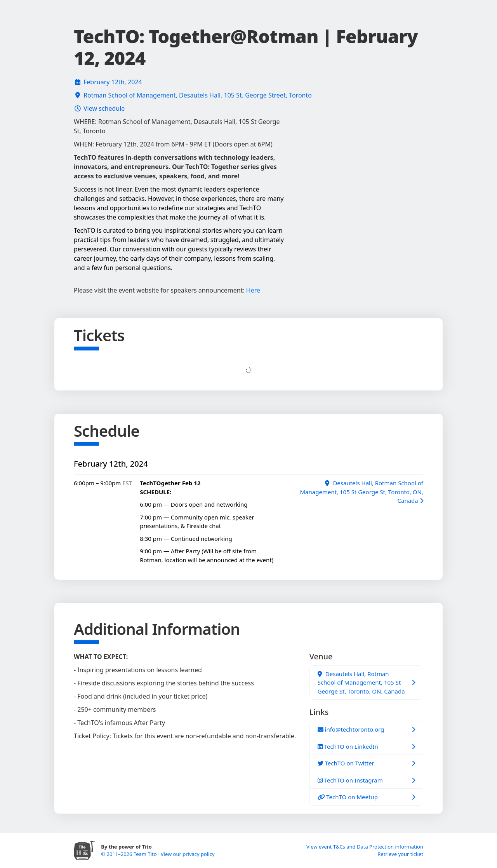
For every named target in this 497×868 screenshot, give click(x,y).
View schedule (104, 108)
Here (253, 290)
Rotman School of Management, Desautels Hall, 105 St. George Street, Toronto (198, 95)
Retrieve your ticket (400, 854)
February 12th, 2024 (113, 82)
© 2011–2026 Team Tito (129, 854)
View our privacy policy (188, 854)
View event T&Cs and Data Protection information (365, 847)
